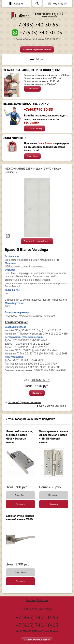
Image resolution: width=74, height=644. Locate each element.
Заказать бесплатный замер (37, 241)
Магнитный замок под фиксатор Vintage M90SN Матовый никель (19, 437)
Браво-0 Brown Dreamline (52, 406)
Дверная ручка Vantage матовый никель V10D (20, 517)
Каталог (19, 3)
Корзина (58, 3)
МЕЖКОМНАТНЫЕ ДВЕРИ (19, 169)
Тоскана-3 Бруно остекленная (25, 402)
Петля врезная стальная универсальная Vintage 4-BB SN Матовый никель (53, 437)
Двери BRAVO (44, 169)
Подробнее (32, 89)
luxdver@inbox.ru (37, 600)
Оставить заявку (35, 128)
